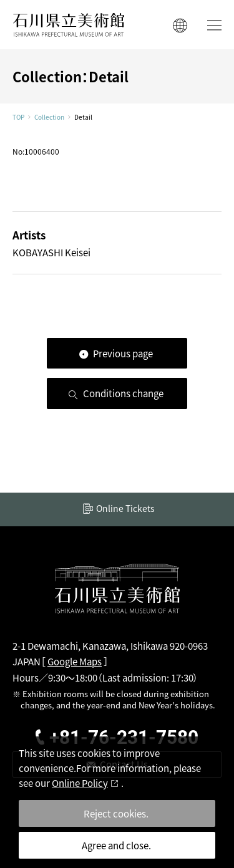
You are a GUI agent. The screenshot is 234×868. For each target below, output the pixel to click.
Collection (49, 117)
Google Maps (75, 661)
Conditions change (123, 393)
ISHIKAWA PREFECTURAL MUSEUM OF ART (69, 25)
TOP (18, 117)
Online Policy (80, 783)
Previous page (123, 353)
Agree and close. (116, 845)
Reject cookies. (116, 813)
